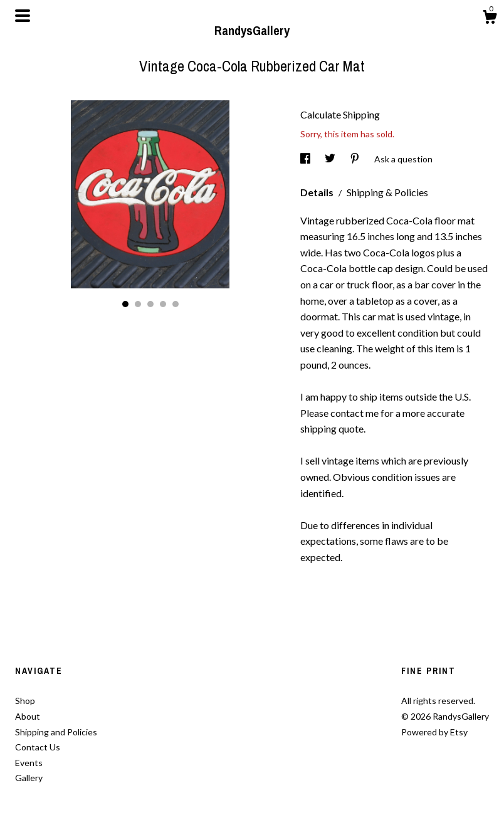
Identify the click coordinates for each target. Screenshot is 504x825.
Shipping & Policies (387, 192)
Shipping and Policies (56, 732)
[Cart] (490, 19)
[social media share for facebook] (306, 159)
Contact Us (38, 747)
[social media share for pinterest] (356, 159)
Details (318, 192)
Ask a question (403, 159)
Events (29, 763)
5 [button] (176, 304)
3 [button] (150, 304)
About (28, 716)
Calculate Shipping (340, 114)
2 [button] (138, 304)
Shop (25, 701)
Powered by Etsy (434, 732)
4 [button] (163, 304)
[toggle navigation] (23, 16)
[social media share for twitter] (331, 159)
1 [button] (125, 304)
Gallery (29, 778)
